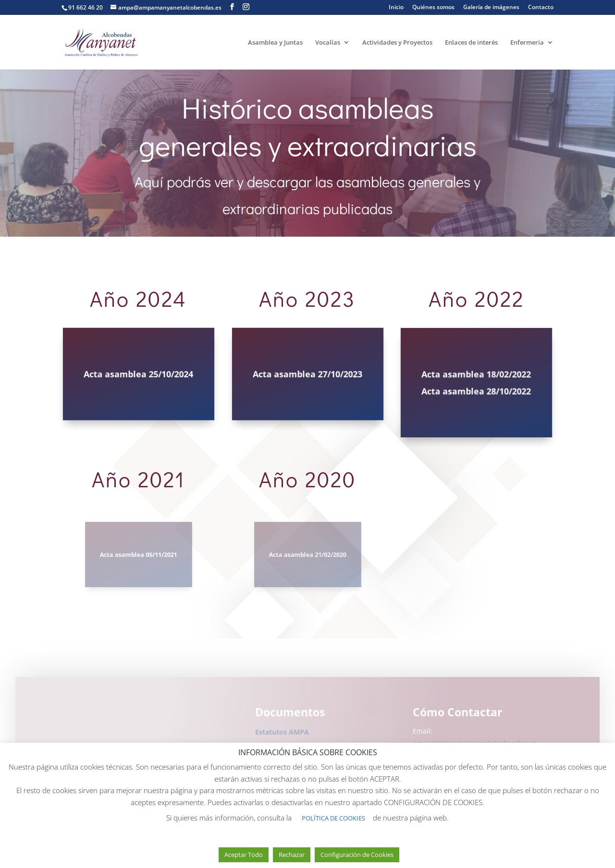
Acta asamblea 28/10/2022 (476, 391)
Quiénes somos (433, 8)
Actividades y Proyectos (397, 43)
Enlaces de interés (471, 43)
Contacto (541, 8)
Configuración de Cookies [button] (357, 855)
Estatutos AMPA (282, 734)
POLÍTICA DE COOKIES (333, 818)
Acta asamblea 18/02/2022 (476, 375)
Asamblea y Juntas (275, 43)
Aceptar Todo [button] (244, 855)
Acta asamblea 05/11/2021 (139, 555)
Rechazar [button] (292, 855)
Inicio (396, 8)
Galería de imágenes (491, 8)
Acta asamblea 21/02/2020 (307, 555)
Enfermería (527, 43)
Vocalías (328, 43)
